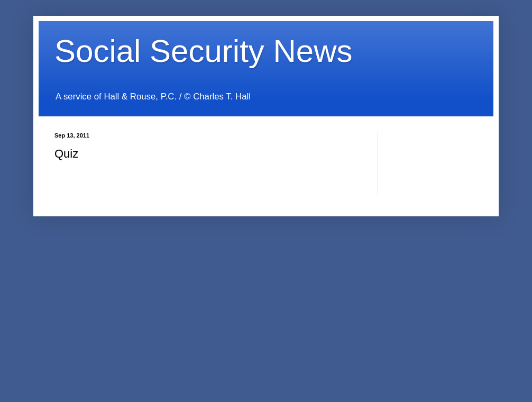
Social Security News (204, 51)
